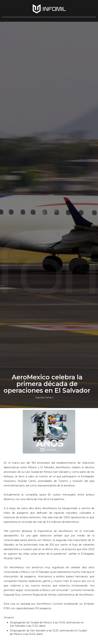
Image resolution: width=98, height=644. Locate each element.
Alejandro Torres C (44, 397)
